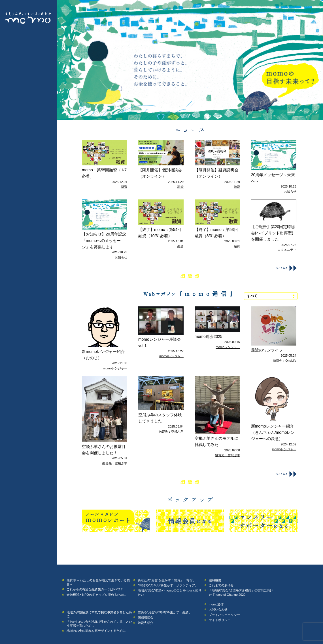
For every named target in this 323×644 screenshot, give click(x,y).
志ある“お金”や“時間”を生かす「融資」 (165, 612)
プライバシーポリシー (224, 615)
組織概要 (215, 580)
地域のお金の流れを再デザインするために (96, 631)
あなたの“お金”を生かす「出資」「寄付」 (167, 580)
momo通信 (216, 604)
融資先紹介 (145, 623)
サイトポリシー (220, 620)
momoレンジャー (115, 368)
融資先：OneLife (285, 361)
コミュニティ (287, 250)
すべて (252, 296)
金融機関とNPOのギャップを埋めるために (96, 595)
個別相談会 (145, 617)
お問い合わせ (218, 609)
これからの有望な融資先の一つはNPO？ (95, 589)
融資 (124, 187)
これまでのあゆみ (221, 585)
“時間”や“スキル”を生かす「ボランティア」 (168, 585)
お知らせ (290, 191)
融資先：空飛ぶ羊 (115, 463)
